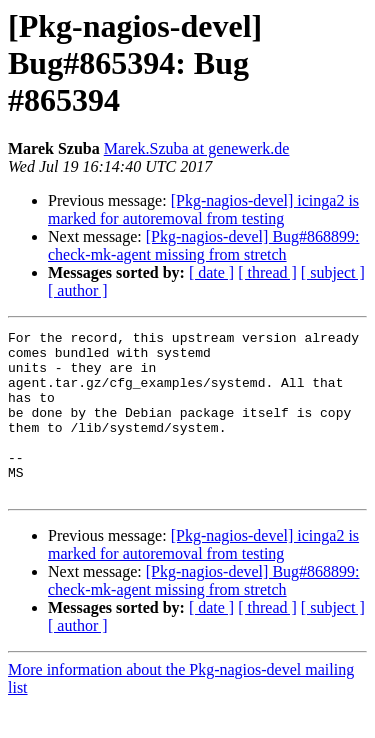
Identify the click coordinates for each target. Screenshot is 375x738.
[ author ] (78, 290)
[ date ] (211, 272)
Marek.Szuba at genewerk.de (197, 148)
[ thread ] (267, 272)
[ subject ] (333, 272)
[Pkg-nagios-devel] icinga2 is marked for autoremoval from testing (203, 209)
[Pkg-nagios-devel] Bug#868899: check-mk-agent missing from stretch (204, 245)
